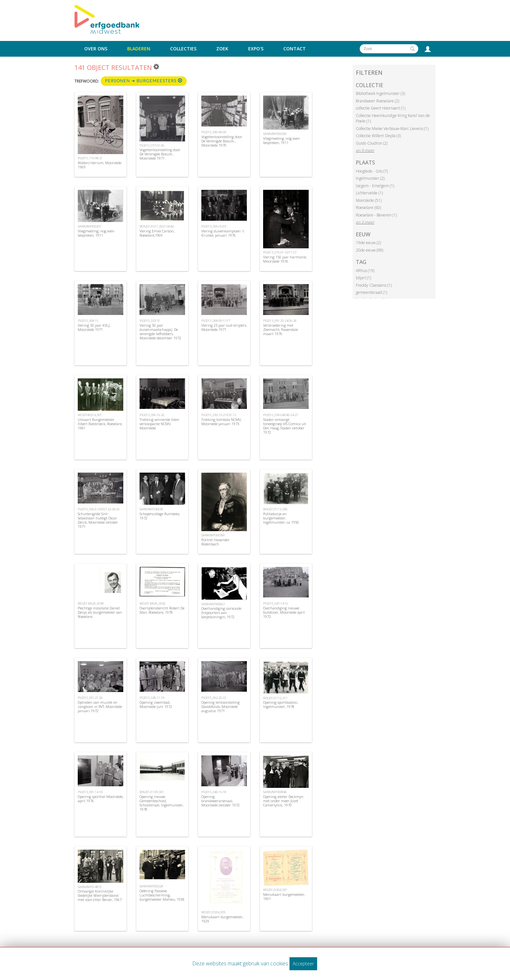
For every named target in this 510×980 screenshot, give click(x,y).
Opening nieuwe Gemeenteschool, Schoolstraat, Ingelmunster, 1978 (161, 803)
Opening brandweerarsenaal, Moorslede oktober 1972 (221, 801)
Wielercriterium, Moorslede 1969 (100, 165)
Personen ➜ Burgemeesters (144, 81)
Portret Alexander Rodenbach (215, 542)
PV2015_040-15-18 (214, 792)
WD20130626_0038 (91, 603)
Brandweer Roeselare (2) (377, 101)
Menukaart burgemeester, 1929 (222, 919)
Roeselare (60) (368, 208)
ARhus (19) (365, 271)
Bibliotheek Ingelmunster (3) (380, 93)
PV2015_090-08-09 (214, 132)
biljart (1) (363, 278)
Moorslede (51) (369, 200)
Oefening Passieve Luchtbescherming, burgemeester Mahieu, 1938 (162, 895)
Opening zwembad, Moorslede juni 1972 (156, 704)
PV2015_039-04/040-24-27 (281, 415)
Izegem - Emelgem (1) (375, 186)
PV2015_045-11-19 (152, 698)
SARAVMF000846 (275, 792)
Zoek (222, 49)
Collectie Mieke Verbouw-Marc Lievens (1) (392, 129)
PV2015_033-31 (150, 321)
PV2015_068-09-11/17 (216, 321)
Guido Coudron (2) (372, 143)
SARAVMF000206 (275, 134)
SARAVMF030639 (151, 509)
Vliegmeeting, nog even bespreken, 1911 (282, 140)
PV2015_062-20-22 (214, 698)
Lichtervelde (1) (369, 193)
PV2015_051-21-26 (90, 698)
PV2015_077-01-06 (152, 145)
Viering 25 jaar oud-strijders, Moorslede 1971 (224, 327)
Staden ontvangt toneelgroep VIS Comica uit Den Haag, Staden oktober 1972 (285, 426)
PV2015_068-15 (88, 321)
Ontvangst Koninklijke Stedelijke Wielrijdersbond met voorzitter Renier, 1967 (100, 895)
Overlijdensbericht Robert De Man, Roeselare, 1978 (162, 610)
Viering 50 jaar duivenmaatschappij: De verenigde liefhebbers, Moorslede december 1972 (160, 332)
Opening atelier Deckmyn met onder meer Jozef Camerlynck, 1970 (283, 801)
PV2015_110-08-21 (90, 158)
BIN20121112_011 (275, 698)
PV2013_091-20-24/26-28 (280, 321)
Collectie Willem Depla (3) (378, 136)
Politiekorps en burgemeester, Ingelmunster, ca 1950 (281, 518)
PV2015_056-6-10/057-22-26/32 (99, 509)
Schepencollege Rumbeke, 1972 (160, 516)
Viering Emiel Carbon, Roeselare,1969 (157, 233)
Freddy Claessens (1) (374, 285)
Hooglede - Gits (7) (372, 171)
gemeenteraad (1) (371, 292)
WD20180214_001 (90, 415)
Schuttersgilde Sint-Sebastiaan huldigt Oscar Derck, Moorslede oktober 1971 (98, 520)
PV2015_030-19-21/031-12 (219, 415)
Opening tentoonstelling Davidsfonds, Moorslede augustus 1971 (221, 706)
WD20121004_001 (275, 890)
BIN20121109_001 (152, 792)
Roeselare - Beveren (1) (376, 215)
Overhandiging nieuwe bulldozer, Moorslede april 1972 (284, 612)
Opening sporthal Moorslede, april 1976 (101, 799)
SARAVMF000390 (213, 535)
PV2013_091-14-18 (90, 792)
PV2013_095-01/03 (214, 226)
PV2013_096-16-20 (152, 415)
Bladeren (139, 49)
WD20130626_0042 (152, 603)
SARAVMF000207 (89, 226)
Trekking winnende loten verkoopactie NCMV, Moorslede (159, 424)
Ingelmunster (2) (370, 178)
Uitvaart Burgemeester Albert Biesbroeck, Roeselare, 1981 (100, 424)
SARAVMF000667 (213, 604)
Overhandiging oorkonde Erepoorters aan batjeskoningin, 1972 (221, 613)
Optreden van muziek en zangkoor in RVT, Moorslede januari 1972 (100, 706)
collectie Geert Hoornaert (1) (381, 108)
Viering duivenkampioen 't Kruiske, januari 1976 (223, 233)
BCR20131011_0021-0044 (156, 226)
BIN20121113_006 (275, 509)
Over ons (96, 49)
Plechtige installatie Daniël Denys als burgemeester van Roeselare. (100, 612)
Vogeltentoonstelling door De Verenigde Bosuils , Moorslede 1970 (222, 141)
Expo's (256, 49)
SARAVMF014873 (89, 887)
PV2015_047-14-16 (275, 603)
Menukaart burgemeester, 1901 (284, 896)
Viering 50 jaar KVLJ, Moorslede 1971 (94, 327)
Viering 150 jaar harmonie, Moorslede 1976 (285, 259)
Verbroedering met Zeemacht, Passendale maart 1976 (281, 329)
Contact (295, 49)
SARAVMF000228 (151, 886)
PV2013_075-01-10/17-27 (280, 252)
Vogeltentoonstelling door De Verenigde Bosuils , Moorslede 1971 (160, 154)
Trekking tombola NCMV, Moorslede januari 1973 (221, 422)
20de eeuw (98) (369, 250)
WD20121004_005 (213, 912)
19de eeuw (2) (368, 243)
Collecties (183, 49)
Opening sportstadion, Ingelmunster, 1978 (281, 704)
